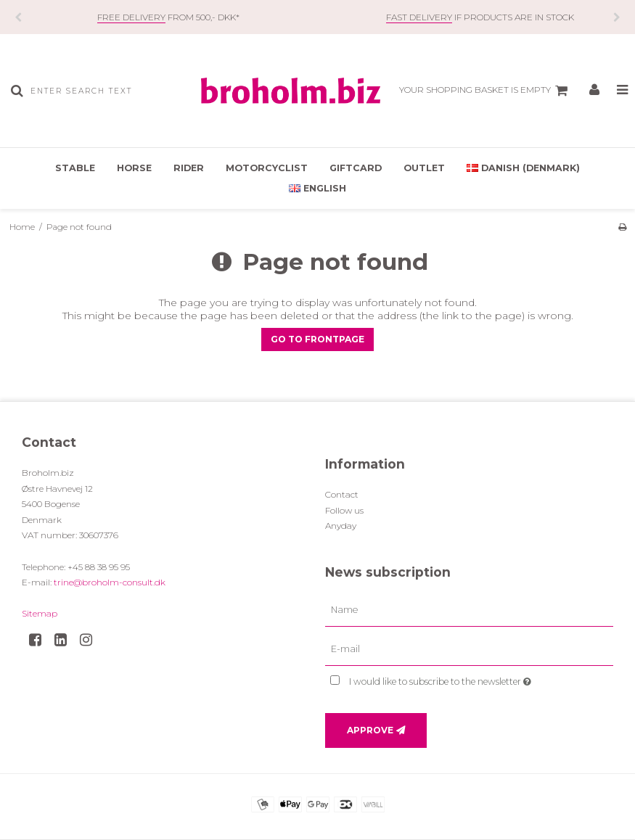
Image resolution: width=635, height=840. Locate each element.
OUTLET (424, 168)
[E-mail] (470, 648)
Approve (370, 730)
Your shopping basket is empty (486, 91)
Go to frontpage (317, 339)
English (317, 188)
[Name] (470, 609)
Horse (134, 168)
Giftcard (356, 168)
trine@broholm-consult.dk (110, 582)
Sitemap (40, 613)
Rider (189, 168)
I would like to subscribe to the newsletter (475, 679)
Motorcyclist (267, 168)
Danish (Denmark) (523, 168)
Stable (75, 168)
